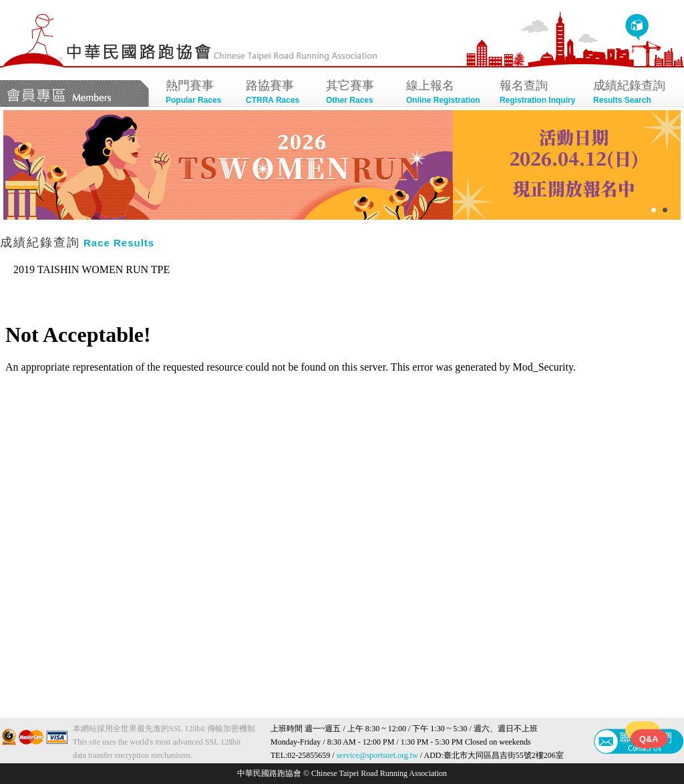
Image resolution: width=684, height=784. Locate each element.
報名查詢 (540, 93)
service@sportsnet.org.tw (377, 755)
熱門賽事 (199, 93)
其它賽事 (359, 93)
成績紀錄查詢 (633, 93)
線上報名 (446, 93)
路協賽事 (279, 93)
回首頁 (637, 27)
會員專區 (74, 93)
